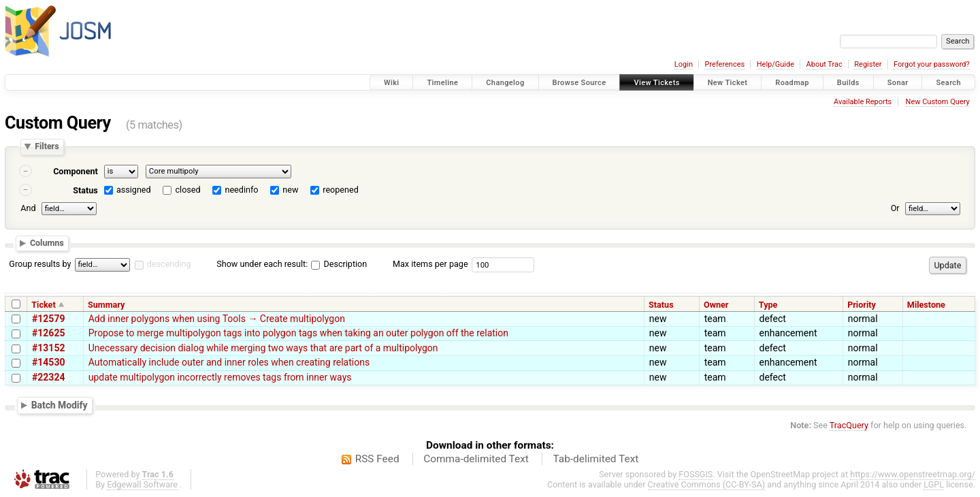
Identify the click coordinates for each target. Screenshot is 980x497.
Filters (47, 147)
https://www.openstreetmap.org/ (913, 474)
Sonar (898, 83)
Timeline (442, 83)
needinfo (241, 190)
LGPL (934, 484)
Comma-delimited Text (476, 459)
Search (948, 83)
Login (684, 64)
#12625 (48, 333)
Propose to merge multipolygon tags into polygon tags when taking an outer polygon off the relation (298, 333)
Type (768, 305)
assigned (134, 190)
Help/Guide (775, 64)
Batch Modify (60, 405)
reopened (341, 190)
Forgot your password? (932, 64)
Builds (848, 83)
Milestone (926, 305)
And (28, 208)
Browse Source (579, 83)
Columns (47, 243)
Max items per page (430, 264)
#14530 (48, 362)
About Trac (824, 64)
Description (339, 264)
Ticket (43, 305)
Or (895, 208)
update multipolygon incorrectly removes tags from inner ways (220, 377)
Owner (716, 305)
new (290, 190)
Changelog (505, 83)
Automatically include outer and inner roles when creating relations (229, 362)
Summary (106, 305)
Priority (862, 305)
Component (76, 171)
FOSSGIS (696, 474)
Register (868, 64)
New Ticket (728, 83)
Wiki (392, 83)
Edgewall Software (142, 484)
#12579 (48, 319)
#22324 (48, 377)
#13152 (48, 348)
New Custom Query (938, 102)
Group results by (40, 264)
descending (169, 264)
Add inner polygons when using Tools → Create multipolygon (217, 319)
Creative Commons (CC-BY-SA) (707, 484)
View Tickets (656, 83)
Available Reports (863, 102)
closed (188, 190)
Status (85, 190)
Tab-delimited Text (595, 459)
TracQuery (849, 425)
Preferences (724, 64)
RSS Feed (377, 459)
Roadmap (792, 83)
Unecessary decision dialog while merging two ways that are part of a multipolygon (263, 348)
